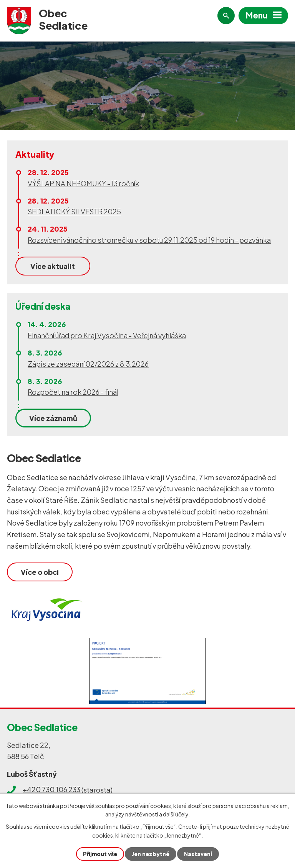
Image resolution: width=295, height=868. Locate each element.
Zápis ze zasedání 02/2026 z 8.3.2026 (88, 364)
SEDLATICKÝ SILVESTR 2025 (74, 211)
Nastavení (198, 854)
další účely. (176, 814)
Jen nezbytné (151, 854)
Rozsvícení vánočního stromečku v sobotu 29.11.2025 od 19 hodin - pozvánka (149, 240)
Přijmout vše (100, 854)
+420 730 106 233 (51, 790)
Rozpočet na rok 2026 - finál (73, 392)
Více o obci (40, 572)
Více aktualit (53, 266)
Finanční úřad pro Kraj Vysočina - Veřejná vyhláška (107, 335)
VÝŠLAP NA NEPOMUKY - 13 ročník (83, 183)
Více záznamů (53, 418)
